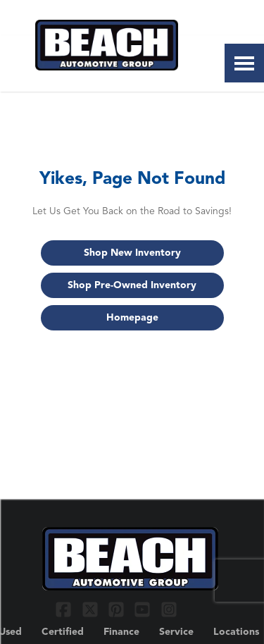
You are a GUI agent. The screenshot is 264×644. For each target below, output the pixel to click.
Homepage (132, 318)
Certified (63, 632)
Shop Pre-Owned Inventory (132, 285)
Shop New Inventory (132, 253)
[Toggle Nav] (244, 63)
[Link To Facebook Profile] (65, 608)
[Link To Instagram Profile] (169, 608)
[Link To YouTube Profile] (144, 608)
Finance (121, 632)
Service (176, 632)
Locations (236, 632)
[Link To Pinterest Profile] (118, 608)
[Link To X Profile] (91, 608)
